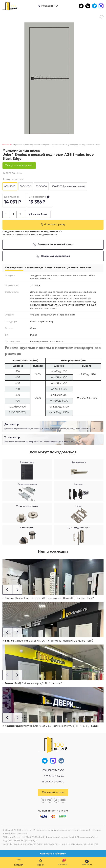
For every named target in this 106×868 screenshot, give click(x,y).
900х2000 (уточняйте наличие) (68, 186)
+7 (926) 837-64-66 (53, 776)
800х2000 (41, 186)
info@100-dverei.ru (53, 782)
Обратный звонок (53, 792)
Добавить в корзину (53, 225)
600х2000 (10, 186)
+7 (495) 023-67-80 (53, 771)
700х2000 (26, 186)
